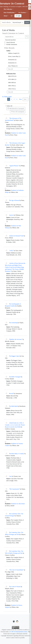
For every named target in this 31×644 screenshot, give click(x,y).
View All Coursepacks (18, 112)
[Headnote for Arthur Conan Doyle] (5, 131)
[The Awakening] (6, 323)
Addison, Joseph (14, 53)
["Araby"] (6, 250)
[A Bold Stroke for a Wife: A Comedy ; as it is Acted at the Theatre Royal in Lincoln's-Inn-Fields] (6, 423)
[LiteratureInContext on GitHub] (14, 621)
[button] (12, 16)
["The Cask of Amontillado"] (6, 570)
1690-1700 (12, 86)
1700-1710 (12, 89)
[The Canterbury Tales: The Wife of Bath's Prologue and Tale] (6, 551)
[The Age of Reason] (6, 200)
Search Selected (10, 42)
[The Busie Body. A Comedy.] (6, 454)
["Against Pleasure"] (6, 166)
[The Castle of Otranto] (6, 586)
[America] (6, 215)
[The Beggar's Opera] (6, 356)
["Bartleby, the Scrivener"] (6, 339)
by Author (9, 97)
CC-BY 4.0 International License (18, 632)
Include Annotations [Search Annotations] (11, 44)
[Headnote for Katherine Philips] (5, 189)
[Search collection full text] (6, 22)
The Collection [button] (8, 9)
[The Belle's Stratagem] (6, 377)
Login (18, 16)
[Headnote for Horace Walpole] (5, 603)
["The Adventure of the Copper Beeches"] (6, 143)
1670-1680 (12, 79)
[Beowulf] (6, 393)
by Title (4, 97)
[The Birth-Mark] (6, 406)
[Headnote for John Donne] (5, 502)
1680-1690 (12, 83)
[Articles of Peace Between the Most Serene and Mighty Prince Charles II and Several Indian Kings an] (6, 263)
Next (20, 99)
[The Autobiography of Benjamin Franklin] (6, 304)
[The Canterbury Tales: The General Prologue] (6, 514)
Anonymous (12, 60)
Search (27, 22)
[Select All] (6, 106)
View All (10, 69)
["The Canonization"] (6, 489)
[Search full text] (15, 37)
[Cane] (6, 476)
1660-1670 (12, 76)
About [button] (5, 16)
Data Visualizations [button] (9, 13)
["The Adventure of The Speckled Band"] (6, 118)
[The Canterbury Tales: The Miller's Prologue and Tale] (6, 532)
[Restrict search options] (18, 22)
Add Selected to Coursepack (16, 108)
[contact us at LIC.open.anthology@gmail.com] (17, 621)
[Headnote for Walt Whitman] (5, 224)
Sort (25, 99)
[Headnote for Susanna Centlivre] (5, 442)
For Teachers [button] (22, 13)
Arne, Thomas (13, 66)
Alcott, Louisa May (14, 56)
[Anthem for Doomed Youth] (6, 236)
